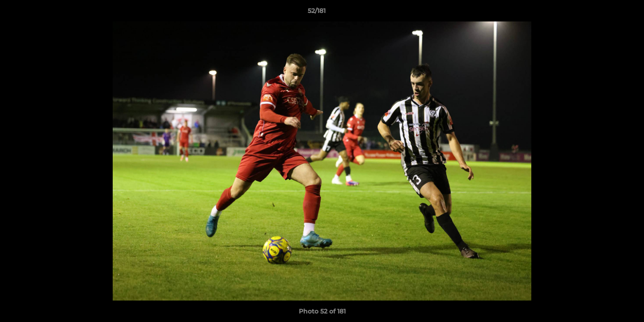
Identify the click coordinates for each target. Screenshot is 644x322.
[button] (606, 13)
